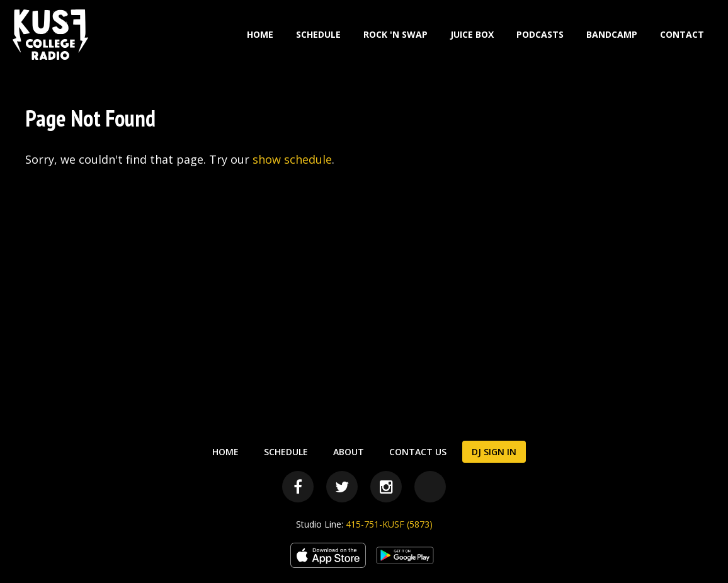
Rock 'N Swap (395, 34)
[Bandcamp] (430, 487)
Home (260, 34)
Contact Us (418, 452)
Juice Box (472, 34)
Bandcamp (612, 34)
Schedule (318, 34)
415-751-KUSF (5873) (389, 524)
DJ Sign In (494, 452)
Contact (682, 34)
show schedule (292, 159)
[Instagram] (386, 487)
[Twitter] (342, 487)
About (349, 452)
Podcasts (540, 34)
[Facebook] (298, 487)
